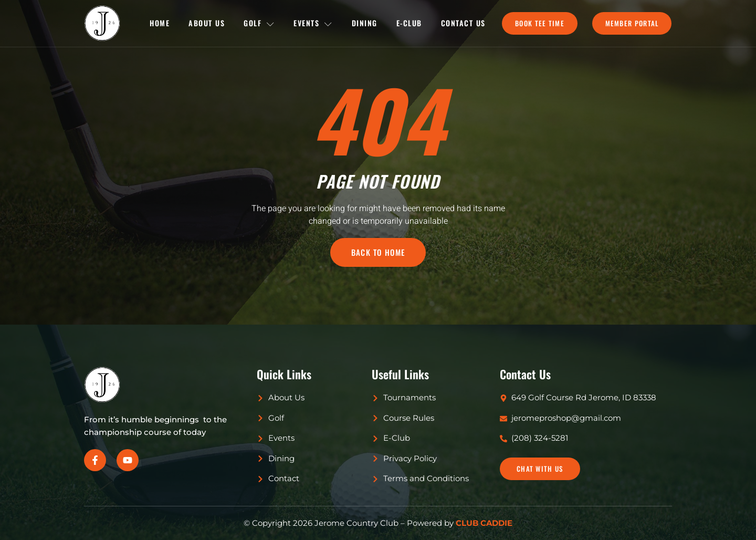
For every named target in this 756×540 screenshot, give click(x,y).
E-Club (409, 23)
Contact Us (463, 23)
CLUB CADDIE (484, 523)
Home (160, 23)
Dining (365, 23)
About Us (207, 23)
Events (313, 23)
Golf (259, 23)
